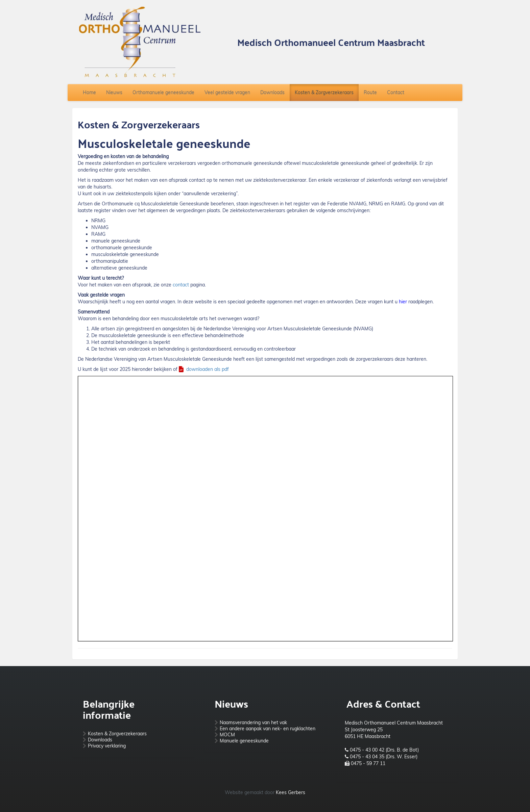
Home (89, 93)
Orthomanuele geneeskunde (163, 93)
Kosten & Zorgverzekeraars (324, 93)
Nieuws (114, 93)
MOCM (227, 735)
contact (181, 285)
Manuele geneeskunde (244, 741)
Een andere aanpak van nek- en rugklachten (268, 729)
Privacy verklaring (107, 746)
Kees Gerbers (291, 792)
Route (370, 93)
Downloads (272, 93)
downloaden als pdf (208, 369)
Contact (396, 93)
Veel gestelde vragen (227, 93)
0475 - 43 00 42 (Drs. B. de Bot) (384, 750)
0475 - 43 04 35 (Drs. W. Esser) (384, 757)
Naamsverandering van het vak (253, 722)
